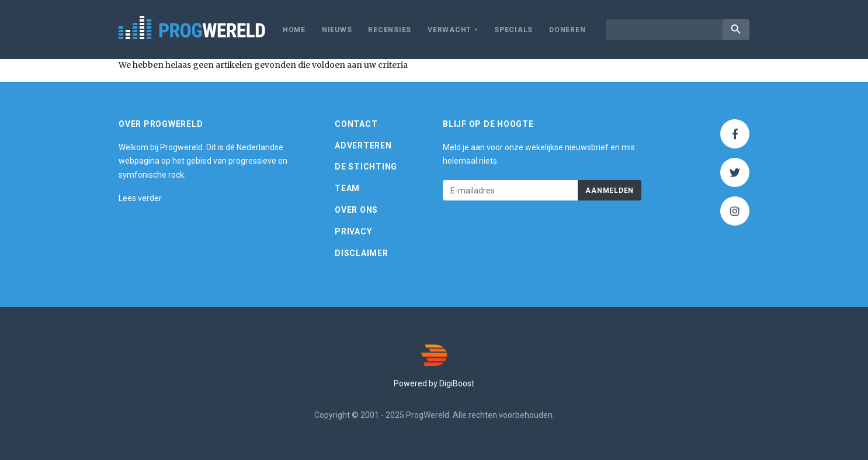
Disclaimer (362, 253)
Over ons (356, 210)
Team (347, 188)
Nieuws (337, 30)
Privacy (353, 231)
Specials (513, 30)
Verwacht (449, 30)
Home (294, 30)
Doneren (567, 30)
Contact (356, 124)
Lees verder (140, 198)
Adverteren (363, 146)
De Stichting (366, 167)
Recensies (390, 30)
